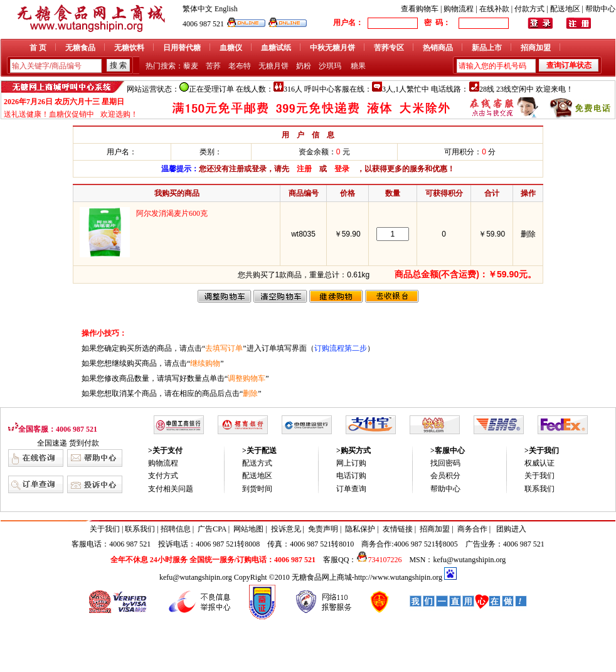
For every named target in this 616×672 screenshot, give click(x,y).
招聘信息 (176, 529)
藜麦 (191, 66)
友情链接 (398, 529)
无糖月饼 (273, 66)
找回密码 (445, 463)
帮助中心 (600, 9)
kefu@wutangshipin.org (469, 560)
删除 (528, 234)
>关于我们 (542, 451)
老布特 (240, 66)
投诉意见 (286, 529)
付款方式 (529, 9)
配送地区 (565, 9)
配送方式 (257, 463)
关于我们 (539, 476)
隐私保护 (360, 529)
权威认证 (539, 463)
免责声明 (323, 529)
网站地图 (248, 529)
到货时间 (257, 489)
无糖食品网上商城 (322, 577)
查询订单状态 (569, 65)
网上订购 (351, 463)
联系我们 (539, 489)
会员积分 (445, 476)
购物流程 (459, 9)
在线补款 (494, 9)
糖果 (358, 66)
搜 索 (118, 65)
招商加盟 (435, 529)
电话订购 (351, 476)
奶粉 (304, 66)
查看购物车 (420, 9)
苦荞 (213, 66)
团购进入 (511, 529)
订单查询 (351, 489)
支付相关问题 (171, 489)
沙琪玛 (330, 66)
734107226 (379, 560)
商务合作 (472, 529)
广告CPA (212, 529)
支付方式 (163, 476)
